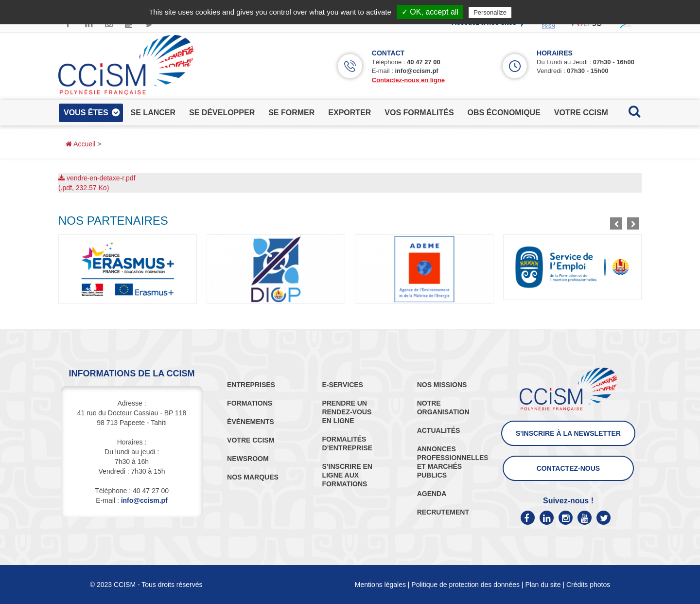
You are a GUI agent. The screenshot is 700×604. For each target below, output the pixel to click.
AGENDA (432, 494)
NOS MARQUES (253, 477)
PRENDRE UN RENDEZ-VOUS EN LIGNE (347, 412)
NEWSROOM (248, 459)
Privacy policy (537, 12)
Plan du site (543, 585)
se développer (222, 113)
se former (291, 113)
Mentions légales (380, 585)
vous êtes (86, 113)
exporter (350, 113)
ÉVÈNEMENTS (250, 422)
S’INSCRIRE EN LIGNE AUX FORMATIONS (347, 475)
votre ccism (581, 113)
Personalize (490, 12)
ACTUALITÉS (439, 430)
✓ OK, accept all (430, 12)
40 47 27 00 (424, 62)
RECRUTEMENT (443, 512)
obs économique (504, 113)
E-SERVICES (342, 385)
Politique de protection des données (465, 585)
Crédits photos (588, 585)
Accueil (80, 144)
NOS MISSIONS (442, 385)
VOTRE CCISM (251, 440)
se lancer (153, 113)
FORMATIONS (250, 403)
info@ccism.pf (416, 71)
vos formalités (419, 113)
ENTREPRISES (251, 385)
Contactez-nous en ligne (408, 80)
